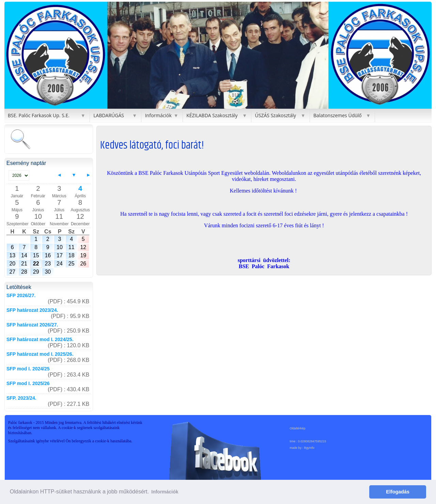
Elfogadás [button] (398, 492)
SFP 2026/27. (21, 295)
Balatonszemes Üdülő (338, 115)
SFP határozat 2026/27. (32, 325)
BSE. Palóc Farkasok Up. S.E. (39, 115)
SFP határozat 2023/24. (32, 310)
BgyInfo (309, 448)
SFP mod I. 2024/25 (28, 369)
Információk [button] (165, 492)
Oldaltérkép (297, 428)
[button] (11, 55)
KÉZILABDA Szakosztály (212, 115)
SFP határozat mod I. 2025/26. (40, 354)
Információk (158, 115)
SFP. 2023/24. (21, 398)
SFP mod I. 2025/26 (28, 383)
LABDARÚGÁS (109, 115)
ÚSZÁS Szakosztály (276, 115)
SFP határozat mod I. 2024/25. (40, 339)
